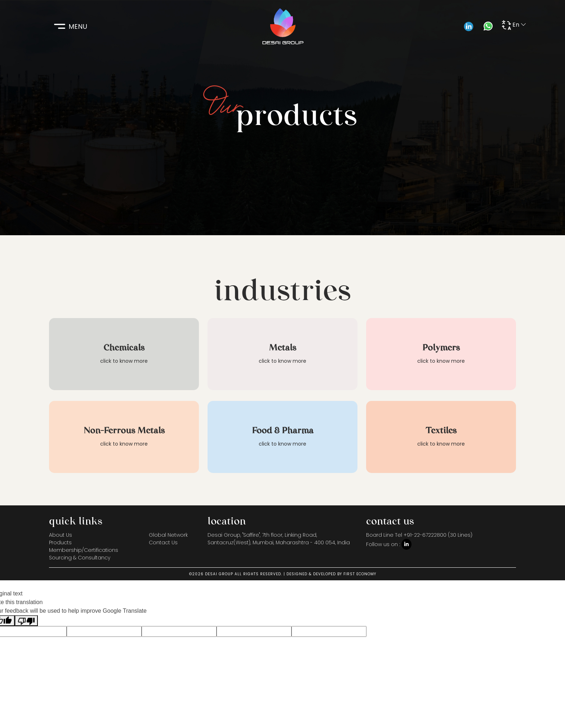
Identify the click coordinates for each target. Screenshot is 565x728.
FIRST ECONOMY (360, 574)
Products (60, 542)
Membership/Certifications (84, 550)
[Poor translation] (26, 621)
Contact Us (163, 542)
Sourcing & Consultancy (80, 558)
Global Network (168, 535)
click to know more (124, 361)
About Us (61, 535)
